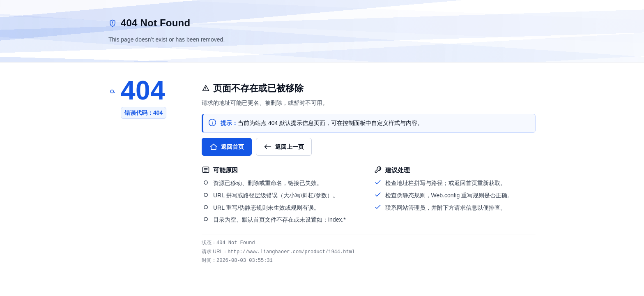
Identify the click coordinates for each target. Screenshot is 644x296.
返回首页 (227, 147)
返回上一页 (284, 147)
